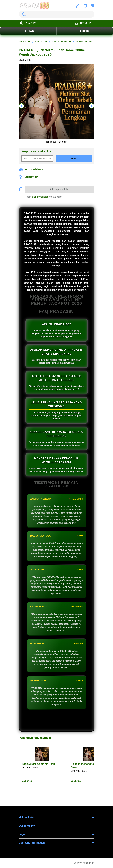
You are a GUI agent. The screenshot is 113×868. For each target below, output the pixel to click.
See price (27, 781)
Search (23, 14)
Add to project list (59, 189)
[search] (57, 14)
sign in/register (40, 197)
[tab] (38, 792)
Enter (74, 158)
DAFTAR (28, 31)
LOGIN (85, 31)
